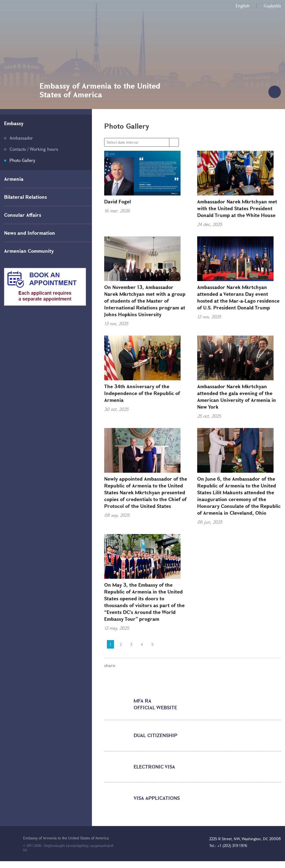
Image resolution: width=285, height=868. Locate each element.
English (243, 6)
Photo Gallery (22, 160)
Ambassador (21, 138)
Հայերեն (272, 6)
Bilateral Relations (25, 197)
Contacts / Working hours (34, 149)
